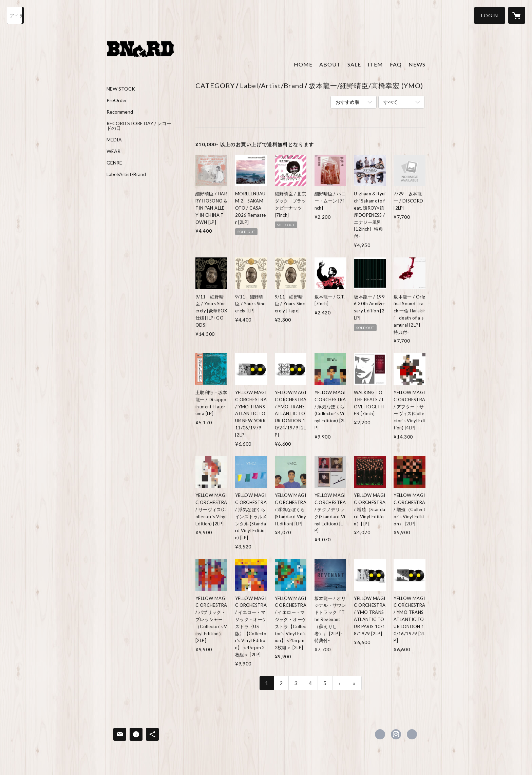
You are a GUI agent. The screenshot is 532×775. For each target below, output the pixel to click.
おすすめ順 (347, 102)
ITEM (375, 64)
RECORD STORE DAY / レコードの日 (139, 126)
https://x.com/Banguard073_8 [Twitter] (380, 734)
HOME (303, 64)
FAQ (396, 64)
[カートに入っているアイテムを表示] (517, 15)
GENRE (114, 163)
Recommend (120, 112)
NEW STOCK (121, 89)
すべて (391, 102)
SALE (354, 64)
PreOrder (117, 100)
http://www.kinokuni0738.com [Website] (412, 734)
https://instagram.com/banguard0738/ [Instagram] (396, 734)
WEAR (113, 151)
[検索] (15, 15)
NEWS (417, 64)
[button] (490, 15)
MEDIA (114, 140)
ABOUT (330, 64)
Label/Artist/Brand (126, 174)
